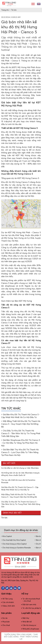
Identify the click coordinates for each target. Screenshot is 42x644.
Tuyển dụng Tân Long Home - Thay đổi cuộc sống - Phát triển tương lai (21, 637)
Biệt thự (26, 618)
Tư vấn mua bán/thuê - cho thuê (31, 600)
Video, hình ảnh (9, 606)
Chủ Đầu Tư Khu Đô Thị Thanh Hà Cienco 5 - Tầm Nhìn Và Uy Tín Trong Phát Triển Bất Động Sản (21, 434)
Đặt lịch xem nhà (29, 605)
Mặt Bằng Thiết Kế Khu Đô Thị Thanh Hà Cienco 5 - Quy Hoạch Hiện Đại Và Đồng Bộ (21, 424)
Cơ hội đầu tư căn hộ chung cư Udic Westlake (20, 468)
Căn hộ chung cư (29, 625)
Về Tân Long (7, 599)
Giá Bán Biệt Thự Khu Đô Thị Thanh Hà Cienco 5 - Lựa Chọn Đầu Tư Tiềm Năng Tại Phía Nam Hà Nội (20, 452)
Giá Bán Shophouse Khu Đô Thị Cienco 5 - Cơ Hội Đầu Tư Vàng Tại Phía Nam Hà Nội (21, 443)
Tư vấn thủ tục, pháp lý (32, 608)
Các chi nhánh (8, 602)
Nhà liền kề (27, 622)
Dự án (5, 618)
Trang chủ (5, 10)
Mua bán (6, 622)
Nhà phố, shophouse (31, 629)
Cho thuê (6, 625)
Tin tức (14, 10)
